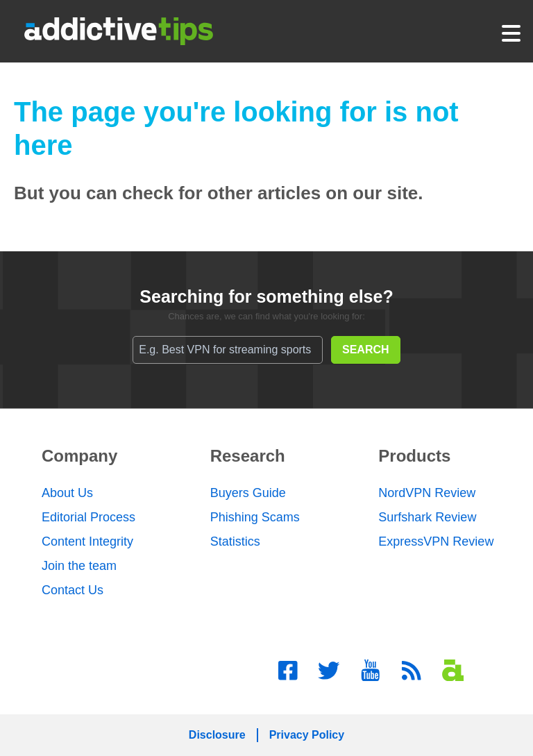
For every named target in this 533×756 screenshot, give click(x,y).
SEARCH (366, 350)
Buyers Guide (248, 493)
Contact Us (73, 590)
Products (414, 456)
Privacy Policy (307, 735)
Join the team (79, 566)
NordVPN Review (427, 493)
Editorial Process (88, 517)
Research (248, 456)
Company (79, 456)
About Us (67, 493)
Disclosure (217, 735)
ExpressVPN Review (436, 541)
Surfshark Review (427, 517)
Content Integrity (87, 541)
